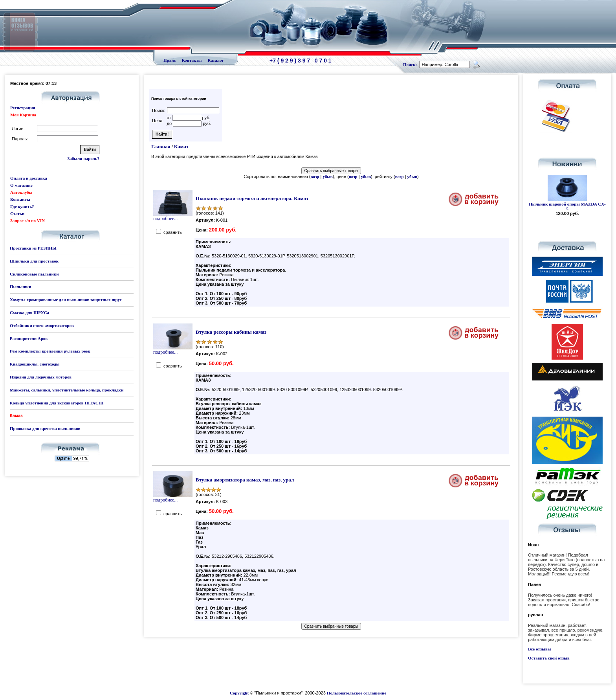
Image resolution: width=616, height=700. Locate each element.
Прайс (170, 60)
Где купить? (22, 206)
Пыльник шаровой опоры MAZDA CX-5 (567, 206)
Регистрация (23, 108)
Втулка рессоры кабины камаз (231, 332)
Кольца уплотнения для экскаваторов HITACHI (57, 403)
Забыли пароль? (83, 158)
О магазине (21, 185)
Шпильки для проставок (34, 261)
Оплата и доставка (29, 178)
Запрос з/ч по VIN (27, 220)
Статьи (17, 213)
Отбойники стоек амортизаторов (42, 325)
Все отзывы (539, 649)
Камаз (181, 146)
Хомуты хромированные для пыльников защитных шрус (66, 299)
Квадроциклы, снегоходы (35, 364)
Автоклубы (21, 192)
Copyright (239, 693)
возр (315, 176)
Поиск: (410, 64)
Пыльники (20, 287)
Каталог (216, 60)
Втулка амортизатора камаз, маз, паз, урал (245, 480)
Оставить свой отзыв (549, 658)
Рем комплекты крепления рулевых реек (50, 351)
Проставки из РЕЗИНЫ (33, 248)
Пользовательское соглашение (357, 693)
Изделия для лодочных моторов (41, 377)
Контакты (192, 60)
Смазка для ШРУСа (29, 312)
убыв (327, 176)
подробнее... (173, 216)
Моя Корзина (23, 115)
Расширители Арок (29, 338)
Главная (161, 146)
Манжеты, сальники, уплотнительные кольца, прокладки (67, 390)
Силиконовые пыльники (34, 274)
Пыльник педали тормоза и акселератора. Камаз (252, 198)
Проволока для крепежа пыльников (45, 428)
